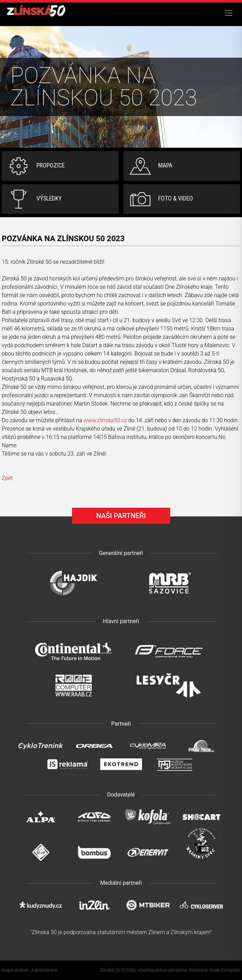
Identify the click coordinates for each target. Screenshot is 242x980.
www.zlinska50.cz (105, 420)
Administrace (45, 970)
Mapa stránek (15, 970)
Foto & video (176, 198)
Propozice (51, 165)
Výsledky (49, 198)
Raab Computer (225, 970)
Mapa (165, 165)
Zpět (7, 478)
